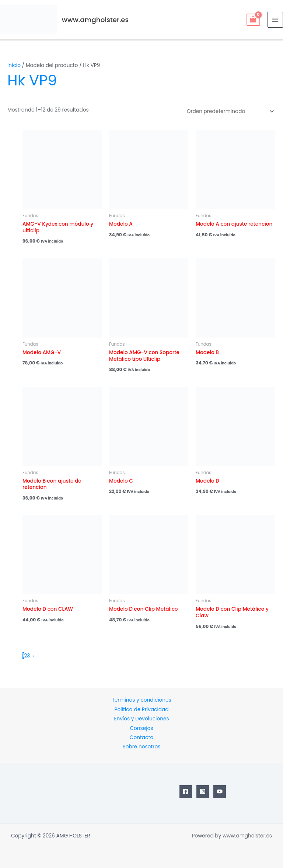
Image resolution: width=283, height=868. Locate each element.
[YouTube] (220, 791)
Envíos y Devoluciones (141, 719)
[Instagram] (203, 791)
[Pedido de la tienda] (229, 111)
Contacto (141, 738)
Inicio (14, 65)
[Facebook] (186, 791)
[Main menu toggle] (275, 20)
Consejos (142, 728)
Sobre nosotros (142, 747)
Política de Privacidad (142, 710)
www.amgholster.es (95, 20)
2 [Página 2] (25, 656)
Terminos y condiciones (141, 700)
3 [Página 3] (28, 656)
